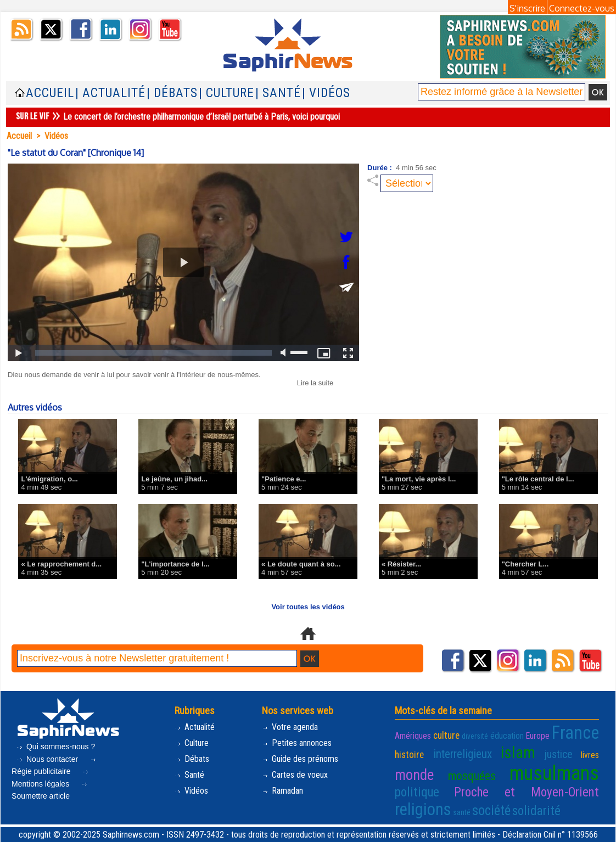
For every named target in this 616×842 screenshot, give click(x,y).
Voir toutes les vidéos (308, 607)
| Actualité (110, 93)
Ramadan (282, 791)
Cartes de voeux (295, 775)
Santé (189, 775)
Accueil (50, 93)
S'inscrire (527, 8)
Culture (192, 743)
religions (423, 809)
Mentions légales (51, 779)
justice (558, 754)
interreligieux (463, 754)
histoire (409, 755)
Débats (192, 759)
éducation (507, 736)
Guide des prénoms (300, 759)
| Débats (172, 93)
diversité (475, 736)
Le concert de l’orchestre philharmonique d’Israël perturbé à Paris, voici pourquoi (201, 117)
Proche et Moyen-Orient (527, 792)
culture (446, 736)
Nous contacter (48, 759)
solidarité (536, 811)
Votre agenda (290, 727)
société (491, 810)
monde (414, 775)
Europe (538, 736)
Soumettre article (50, 792)
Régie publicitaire (55, 767)
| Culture (226, 93)
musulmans (554, 773)
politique (417, 792)
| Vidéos (326, 93)
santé (462, 812)
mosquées (472, 776)
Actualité (195, 727)
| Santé (278, 93)
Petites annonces (297, 743)
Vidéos (56, 136)
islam (518, 753)
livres (590, 755)
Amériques (413, 736)
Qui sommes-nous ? (56, 746)
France (575, 733)
